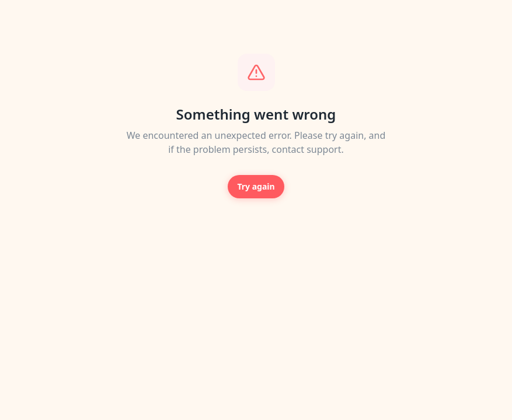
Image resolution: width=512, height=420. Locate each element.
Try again (256, 186)
